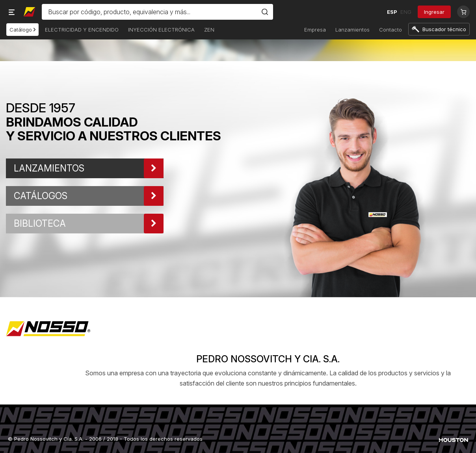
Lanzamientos (352, 30)
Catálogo (22, 30)
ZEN (209, 30)
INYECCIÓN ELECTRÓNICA (161, 30)
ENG (406, 12)
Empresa (315, 30)
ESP (392, 12)
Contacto (390, 30)
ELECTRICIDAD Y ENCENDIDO (82, 30)
